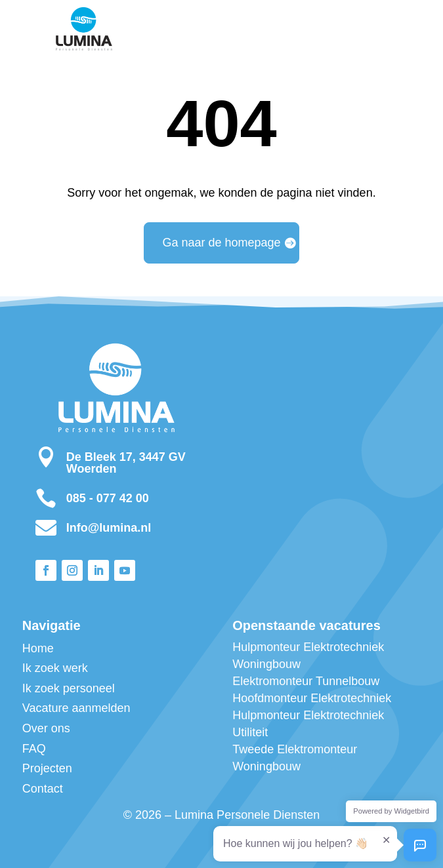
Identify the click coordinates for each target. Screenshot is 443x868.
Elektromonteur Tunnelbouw (306, 681)
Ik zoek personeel (69, 688)
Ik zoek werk (55, 668)
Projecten (47, 768)
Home (38, 648)
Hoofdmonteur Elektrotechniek (312, 698)
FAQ (34, 749)
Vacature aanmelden (76, 708)
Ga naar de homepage (221, 243)
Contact (43, 789)
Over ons (46, 728)
